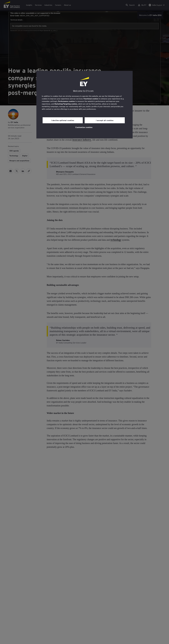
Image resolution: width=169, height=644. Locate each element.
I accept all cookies (105, 120)
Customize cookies (84, 127)
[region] (84, 105)
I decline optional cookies (63, 120)
